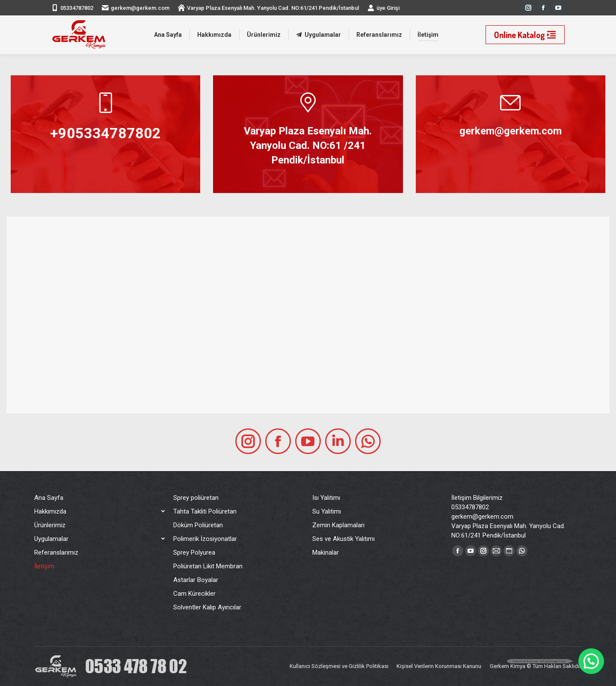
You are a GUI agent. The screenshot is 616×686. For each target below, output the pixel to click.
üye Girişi (384, 8)
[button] (591, 661)
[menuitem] (168, 35)
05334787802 (77, 8)
